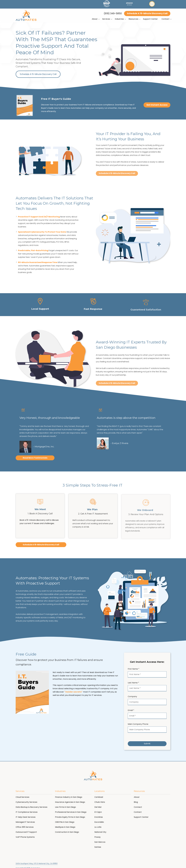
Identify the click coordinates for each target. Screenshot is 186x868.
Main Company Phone (138, 724)
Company (132, 696)
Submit (147, 744)
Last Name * (133, 683)
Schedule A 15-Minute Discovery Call (147, 13)
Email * (131, 710)
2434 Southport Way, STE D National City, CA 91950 (37, 863)
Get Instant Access (157, 105)
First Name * (134, 669)
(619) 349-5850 (113, 13)
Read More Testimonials (35, 458)
